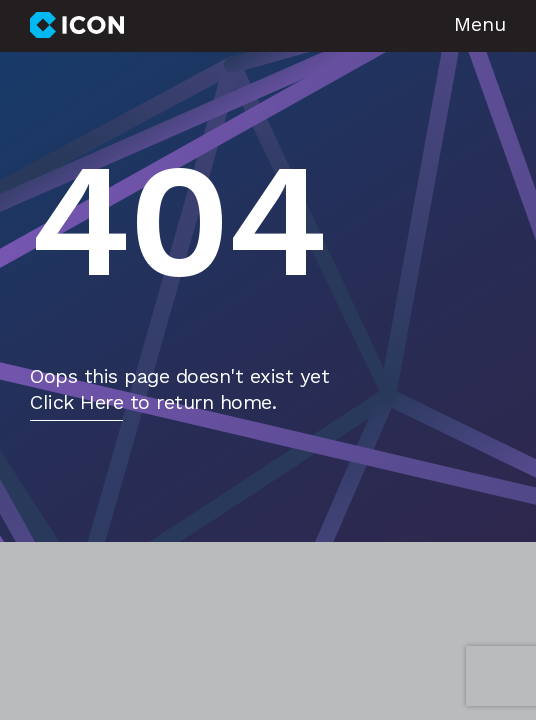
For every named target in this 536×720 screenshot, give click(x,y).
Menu (480, 26)
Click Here (76, 404)
